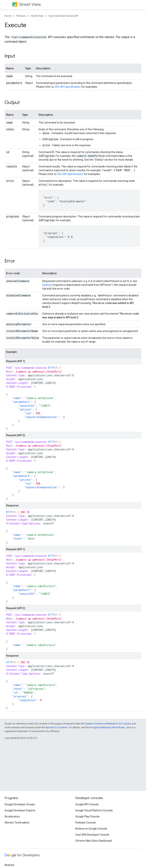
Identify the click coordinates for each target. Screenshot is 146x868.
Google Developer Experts (20, 810)
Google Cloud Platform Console (94, 810)
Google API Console (87, 804)
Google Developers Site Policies (107, 727)
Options (47, 285)
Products (21, 16)
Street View (30, 4)
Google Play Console (87, 816)
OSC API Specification (67, 87)
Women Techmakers (17, 823)
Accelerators (12, 816)
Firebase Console (86, 823)
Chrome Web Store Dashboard (94, 841)
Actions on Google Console (91, 829)
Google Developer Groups (20, 804)
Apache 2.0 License (56, 727)
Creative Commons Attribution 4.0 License (108, 724)
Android (9, 865)
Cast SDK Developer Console (92, 835)
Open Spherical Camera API (63, 16)
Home (8, 16)
